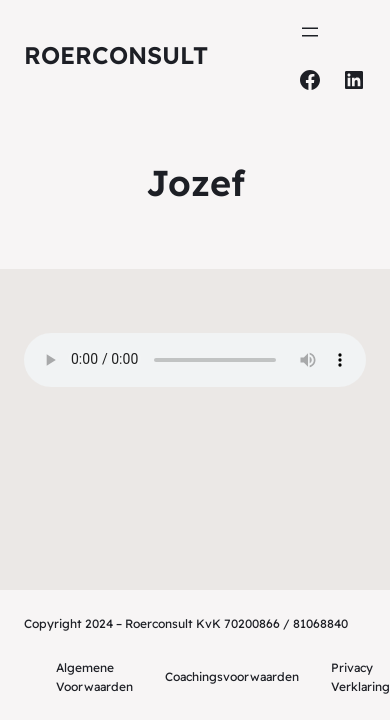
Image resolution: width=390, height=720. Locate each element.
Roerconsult (116, 55)
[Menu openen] (310, 32)
